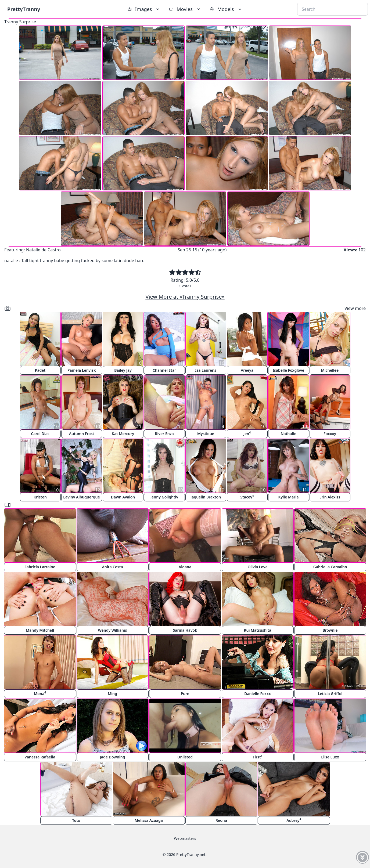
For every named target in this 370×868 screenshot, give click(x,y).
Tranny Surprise (20, 22)
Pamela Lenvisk (82, 370)
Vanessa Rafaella (40, 757)
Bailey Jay (123, 370)
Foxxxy (330, 434)
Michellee (330, 370)
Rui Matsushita (258, 630)
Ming (112, 694)
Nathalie (288, 434)
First (257, 757)
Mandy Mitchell (40, 630)
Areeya (247, 370)
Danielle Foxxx (258, 694)
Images (144, 9)
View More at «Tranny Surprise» (185, 297)
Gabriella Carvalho (330, 567)
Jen (247, 433)
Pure (185, 694)
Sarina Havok (185, 630)
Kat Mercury (123, 434)
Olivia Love (257, 567)
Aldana (185, 567)
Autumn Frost (82, 434)
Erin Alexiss (330, 497)
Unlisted (185, 757)
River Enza (164, 434)
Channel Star (164, 370)
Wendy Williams (113, 630)
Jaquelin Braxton (206, 497)
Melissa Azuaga (149, 820)
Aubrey (294, 820)
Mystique (206, 434)
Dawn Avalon (123, 497)
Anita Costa (112, 567)
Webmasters (185, 838)
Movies (185, 9)
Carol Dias (40, 434)
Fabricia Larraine (40, 567)
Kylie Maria (289, 497)
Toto (76, 820)
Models (226, 9)
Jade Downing (113, 757)
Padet (40, 370)
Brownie (330, 630)
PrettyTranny (24, 9)
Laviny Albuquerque (81, 497)
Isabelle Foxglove (289, 370)
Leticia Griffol (330, 694)
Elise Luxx (330, 757)
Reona (221, 820)
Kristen (40, 497)
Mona (40, 693)
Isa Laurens (206, 370)
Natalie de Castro (43, 250)
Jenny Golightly (164, 497)
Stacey (247, 497)
